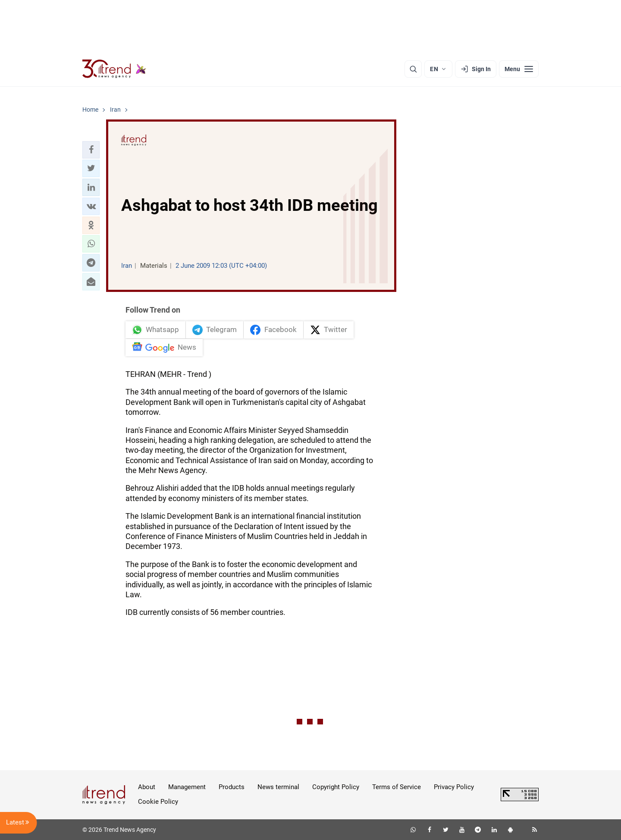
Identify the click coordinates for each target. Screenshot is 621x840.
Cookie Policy (158, 802)
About (147, 787)
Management (187, 787)
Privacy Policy (454, 787)
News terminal (278, 787)
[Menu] (519, 69)
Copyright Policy (336, 787)
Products (232, 787)
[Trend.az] (114, 69)
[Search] (413, 69)
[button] (91, 150)
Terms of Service (397, 787)
